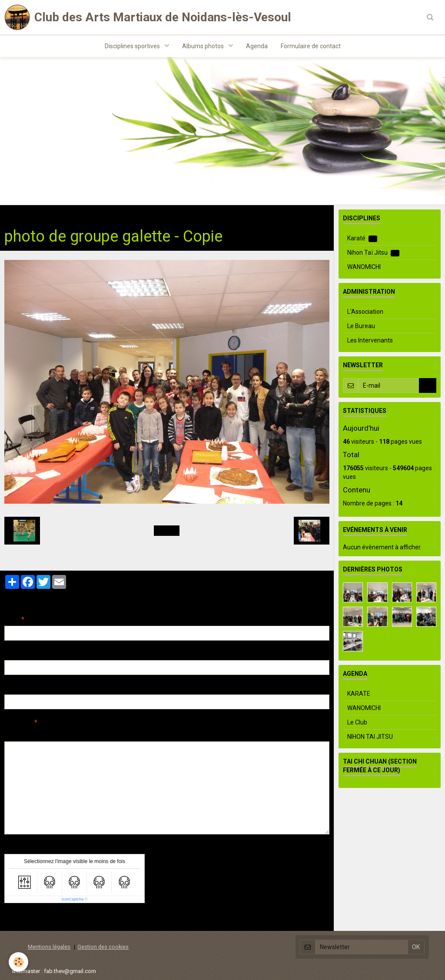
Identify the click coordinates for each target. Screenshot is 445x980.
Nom (11, 619)
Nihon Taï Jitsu (373, 253)
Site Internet (22, 688)
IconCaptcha (73, 899)
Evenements (105, 214)
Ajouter (23, 919)
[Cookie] (18, 962)
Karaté (362, 238)
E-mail (14, 654)
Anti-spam (19, 847)
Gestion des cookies (103, 947)
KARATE (359, 694)
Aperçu (158, 734)
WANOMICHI (364, 267)
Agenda (257, 46)
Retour (167, 531)
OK (428, 385)
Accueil (14, 214)
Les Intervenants (370, 340)
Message (18, 722)
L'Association (365, 312)
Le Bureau (361, 326)
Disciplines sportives (133, 46)
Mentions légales (49, 947)
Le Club (357, 722)
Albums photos (204, 46)
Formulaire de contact (311, 46)
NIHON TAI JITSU (370, 737)
